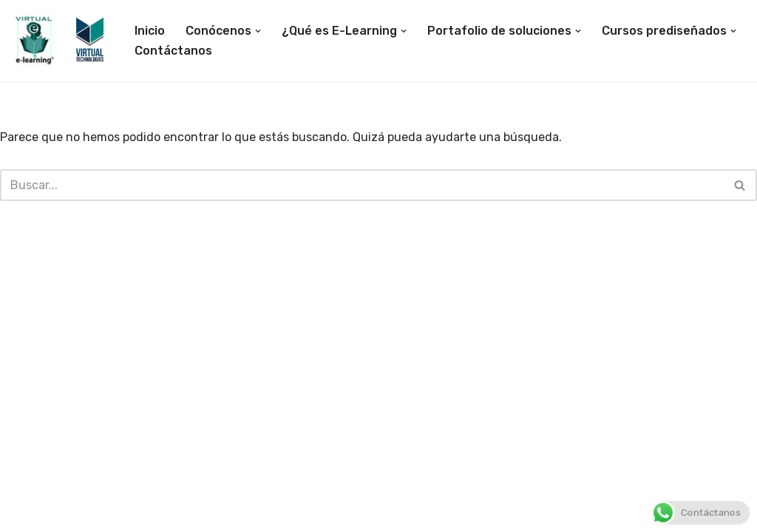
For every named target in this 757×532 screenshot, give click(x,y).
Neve (25, 513)
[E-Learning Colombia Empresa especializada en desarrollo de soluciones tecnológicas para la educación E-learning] (60, 40)
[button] (258, 31)
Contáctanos (173, 51)
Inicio (150, 31)
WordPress (185, 513)
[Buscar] (362, 185)
